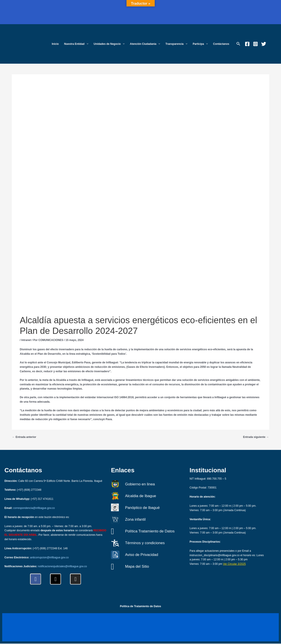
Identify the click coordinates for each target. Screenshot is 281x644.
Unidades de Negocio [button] (109, 44)
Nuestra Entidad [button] (76, 44)
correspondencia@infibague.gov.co (34, 508)
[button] (86, 44)
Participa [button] (200, 44)
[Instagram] (255, 44)
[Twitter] (264, 44)
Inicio (55, 44)
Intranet (26, 340)
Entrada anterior (24, 437)
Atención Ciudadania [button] (145, 44)
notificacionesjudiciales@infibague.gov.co (62, 566)
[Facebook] (247, 44)
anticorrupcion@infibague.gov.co (49, 557)
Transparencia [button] (177, 44)
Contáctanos (221, 44)
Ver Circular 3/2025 (234, 564)
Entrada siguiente (256, 437)
